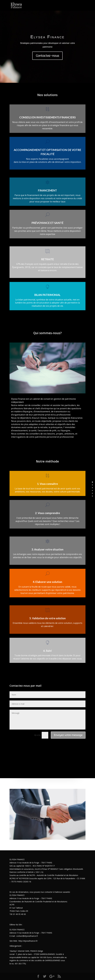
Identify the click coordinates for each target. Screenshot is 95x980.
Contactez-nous (47, 55)
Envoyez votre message (68, 735)
